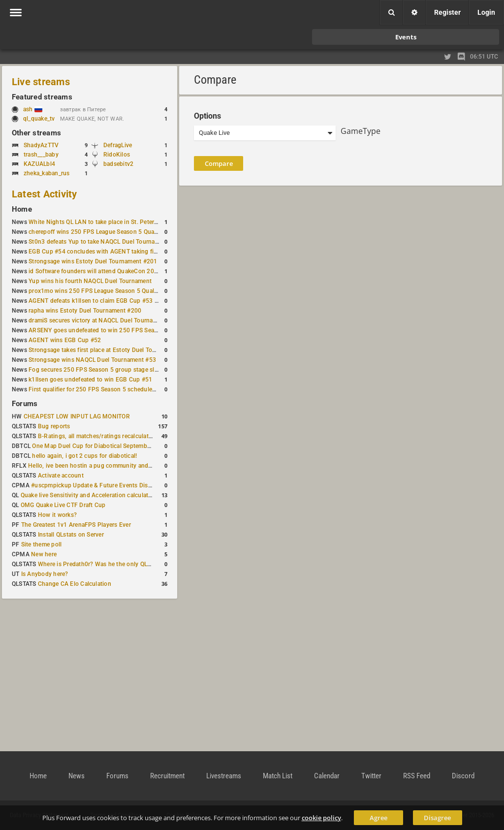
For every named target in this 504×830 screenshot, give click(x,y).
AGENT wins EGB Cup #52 (65, 340)
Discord (463, 776)
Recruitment (167, 776)
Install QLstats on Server (71, 535)
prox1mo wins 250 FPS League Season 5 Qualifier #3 (101, 291)
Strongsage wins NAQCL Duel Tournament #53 (92, 360)
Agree (378, 818)
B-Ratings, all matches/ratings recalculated (96, 436)
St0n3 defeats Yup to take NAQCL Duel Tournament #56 (105, 242)
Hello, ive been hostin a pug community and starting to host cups (117, 466)
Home (22, 209)
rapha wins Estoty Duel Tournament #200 (85, 311)
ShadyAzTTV (41, 145)
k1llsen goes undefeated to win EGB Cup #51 (90, 380)
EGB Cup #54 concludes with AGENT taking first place (103, 252)
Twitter (371, 776)
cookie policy (321, 818)
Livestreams (224, 776)
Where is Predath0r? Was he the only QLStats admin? (110, 564)
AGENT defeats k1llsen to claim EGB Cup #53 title (97, 301)
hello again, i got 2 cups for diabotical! (84, 456)
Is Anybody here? (45, 574)
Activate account (61, 476)
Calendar (327, 776)
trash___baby (41, 155)
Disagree (437, 818)
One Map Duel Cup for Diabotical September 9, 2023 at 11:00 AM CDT (128, 446)
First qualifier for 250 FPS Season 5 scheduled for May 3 (106, 389)
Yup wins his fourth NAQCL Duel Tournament (90, 281)
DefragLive (118, 145)
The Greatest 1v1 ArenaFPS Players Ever (76, 525)
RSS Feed (417, 776)
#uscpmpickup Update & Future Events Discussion (100, 485)
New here (44, 554)
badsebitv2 (118, 164)
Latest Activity (45, 194)
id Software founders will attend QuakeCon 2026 (95, 271)
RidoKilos (117, 155)
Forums (25, 404)
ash (33, 109)
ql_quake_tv (39, 119)
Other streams (36, 133)
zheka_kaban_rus (47, 173)
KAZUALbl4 (39, 164)
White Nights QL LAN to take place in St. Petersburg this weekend (118, 222)
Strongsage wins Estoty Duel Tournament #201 (93, 261)
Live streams (41, 82)
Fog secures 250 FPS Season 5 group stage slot (94, 370)
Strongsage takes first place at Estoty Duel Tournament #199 (111, 350)
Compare (219, 163)
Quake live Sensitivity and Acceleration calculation (89, 495)
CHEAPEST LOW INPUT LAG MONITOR (77, 416)
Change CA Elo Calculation (75, 584)
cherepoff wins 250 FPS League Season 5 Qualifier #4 (102, 232)
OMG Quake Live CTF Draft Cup (63, 505)
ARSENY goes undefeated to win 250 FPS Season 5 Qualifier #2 (115, 330)
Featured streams (42, 97)
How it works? (57, 515)
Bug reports (54, 426)
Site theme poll (42, 544)
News (77, 776)
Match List (278, 776)
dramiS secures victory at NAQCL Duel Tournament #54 (104, 320)
